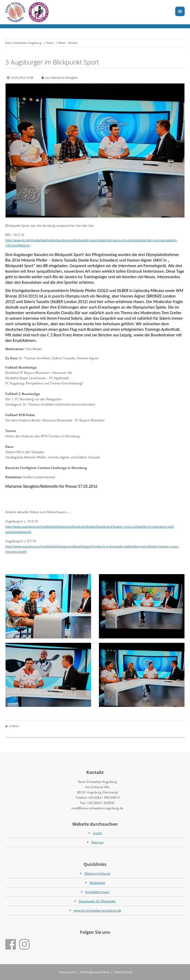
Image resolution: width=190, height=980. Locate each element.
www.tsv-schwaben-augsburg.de (97, 910)
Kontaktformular (97, 892)
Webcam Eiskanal (97, 873)
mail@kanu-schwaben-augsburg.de (97, 808)
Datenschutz (123, 972)
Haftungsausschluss (95, 972)
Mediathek (97, 883)
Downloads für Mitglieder (97, 901)
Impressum (67, 972)
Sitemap (97, 842)
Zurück (14, 726)
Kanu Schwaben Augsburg (23, 43)
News (50, 43)
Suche (97, 833)
